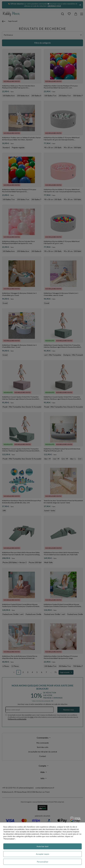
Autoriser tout (42, 846)
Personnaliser (43, 862)
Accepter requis (42, 854)
